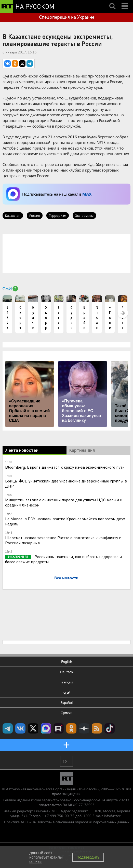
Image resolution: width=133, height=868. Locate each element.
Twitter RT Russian (33, 728)
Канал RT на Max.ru (46, 728)
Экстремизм (84, 215)
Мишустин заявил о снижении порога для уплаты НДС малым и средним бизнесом (64, 502)
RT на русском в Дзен (84, 728)
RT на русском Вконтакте (20, 728)
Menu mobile (125, 2)
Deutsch (66, 672)
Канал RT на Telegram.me (8, 728)
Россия (35, 215)
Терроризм (58, 215)
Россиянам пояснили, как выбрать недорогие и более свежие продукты (63, 559)
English (67, 662)
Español (67, 702)
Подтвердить (88, 857)
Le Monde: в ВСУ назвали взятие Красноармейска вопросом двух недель (65, 521)
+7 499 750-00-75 (59, 816)
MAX (87, 194)
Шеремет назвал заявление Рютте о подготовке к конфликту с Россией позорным (63, 540)
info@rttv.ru (113, 816)
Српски (66, 713)
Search (112, 2)
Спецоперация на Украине (67, 17)
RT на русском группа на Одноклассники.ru (71, 728)
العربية (67, 692)
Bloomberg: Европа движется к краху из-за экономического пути (65, 467)
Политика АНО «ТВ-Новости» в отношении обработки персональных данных (67, 822)
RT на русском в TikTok (110, 728)
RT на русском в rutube (59, 728)
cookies (36, 861)
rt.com (36, 800)
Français (67, 682)
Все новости (66, 578)
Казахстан (13, 215)
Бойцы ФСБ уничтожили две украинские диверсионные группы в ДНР (66, 483)
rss (97, 728)
